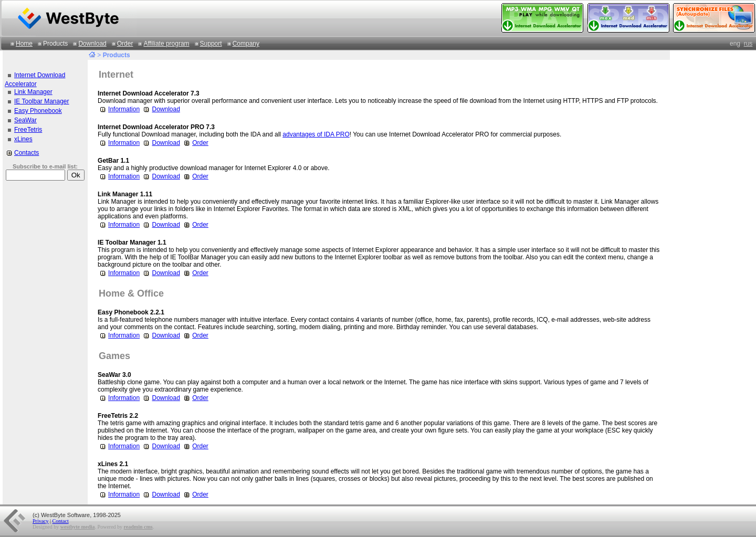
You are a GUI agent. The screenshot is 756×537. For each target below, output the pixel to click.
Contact (61, 521)
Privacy (41, 521)
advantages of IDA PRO (316, 134)
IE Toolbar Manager (42, 101)
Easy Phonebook (38, 111)
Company (246, 44)
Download (92, 44)
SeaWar (25, 120)
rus (748, 44)
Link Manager (33, 92)
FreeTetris (28, 130)
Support (211, 44)
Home (24, 44)
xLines (23, 139)
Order (125, 44)
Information (119, 109)
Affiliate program (166, 44)
